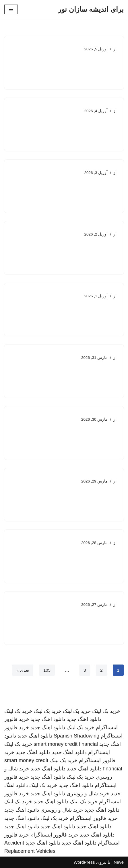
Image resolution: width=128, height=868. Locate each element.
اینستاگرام (99, 752)
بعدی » (23, 670)
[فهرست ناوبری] (11, 9)
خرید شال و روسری (88, 794)
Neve (119, 862)
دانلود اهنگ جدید (84, 719)
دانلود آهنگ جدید (48, 777)
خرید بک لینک (106, 711)
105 (47, 670)
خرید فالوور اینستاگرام (94, 818)
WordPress (84, 862)
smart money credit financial (66, 744)
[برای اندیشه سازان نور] (91, 9)
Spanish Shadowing (76, 736)
